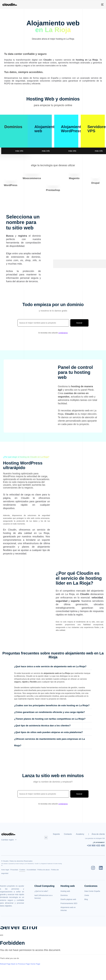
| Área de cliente (97, 834)
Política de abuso (44, 870)
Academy (80, 834)
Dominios (13, 127)
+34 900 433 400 (96, 845)
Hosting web (65, 891)
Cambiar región (9, 840)
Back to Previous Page (21, 964)
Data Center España (92, 891)
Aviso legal (5, 870)
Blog (86, 899)
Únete (87, 895)
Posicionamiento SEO (69, 903)
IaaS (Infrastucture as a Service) (43, 897)
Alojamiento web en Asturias (68, 909)
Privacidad (14, 870)
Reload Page (5, 964)
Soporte (56, 834)
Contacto (68, 834)
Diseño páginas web (68, 899)
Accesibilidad (31, 870)
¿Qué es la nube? (41, 891)
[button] (53, 667)
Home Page (35, 964)
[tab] (53, 667)
